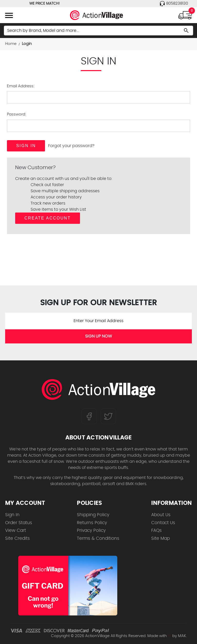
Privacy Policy (91, 530)
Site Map (160, 538)
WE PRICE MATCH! (44, 4)
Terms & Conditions (98, 538)
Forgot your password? (71, 146)
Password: (16, 114)
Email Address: (21, 86)
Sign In (12, 515)
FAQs (156, 530)
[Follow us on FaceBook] (89, 416)
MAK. (182, 636)
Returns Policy (92, 523)
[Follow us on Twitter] (108, 416)
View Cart (16, 530)
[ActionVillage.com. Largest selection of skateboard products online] (98, 391)
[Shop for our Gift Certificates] (68, 585)
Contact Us (163, 523)
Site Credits (17, 538)
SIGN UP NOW (98, 336)
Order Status (19, 523)
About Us (161, 515)
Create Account (48, 218)
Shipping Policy (93, 515)
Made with (159, 636)
